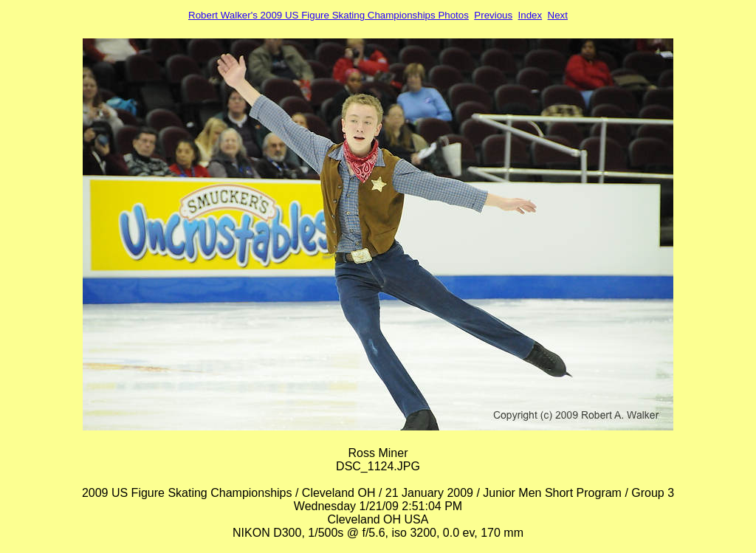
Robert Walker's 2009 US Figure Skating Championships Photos (329, 15)
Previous (493, 15)
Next (558, 15)
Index (530, 15)
